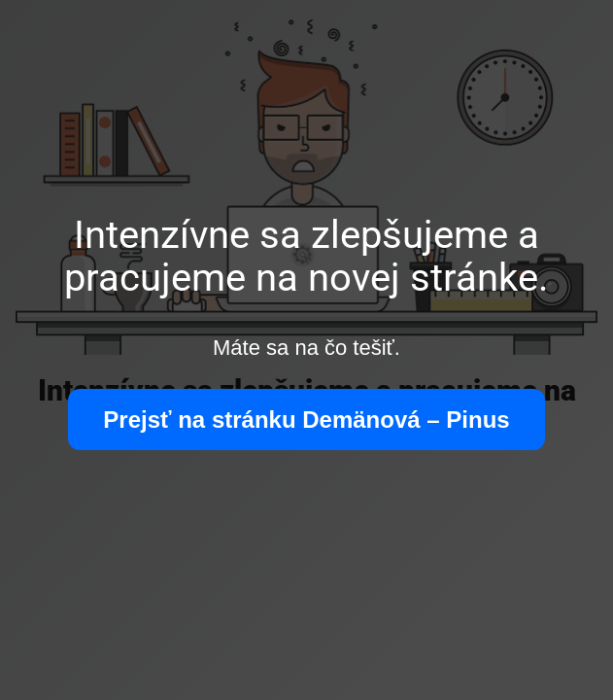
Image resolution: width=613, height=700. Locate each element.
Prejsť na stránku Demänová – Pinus (306, 420)
